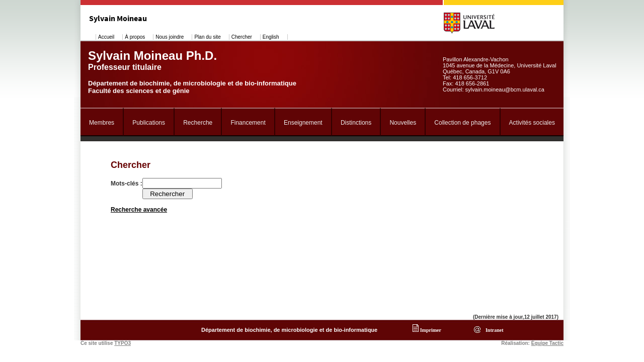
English (271, 37)
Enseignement (303, 123)
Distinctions (356, 123)
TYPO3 (123, 343)
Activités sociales (532, 123)
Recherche (198, 123)
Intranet (493, 330)
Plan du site (207, 37)
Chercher (242, 37)
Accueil (106, 37)
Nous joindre (170, 37)
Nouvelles (403, 123)
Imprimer (427, 330)
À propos (135, 37)
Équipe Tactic (547, 343)
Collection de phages (462, 123)
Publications (149, 123)
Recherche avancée (139, 210)
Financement (248, 123)
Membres (102, 123)
